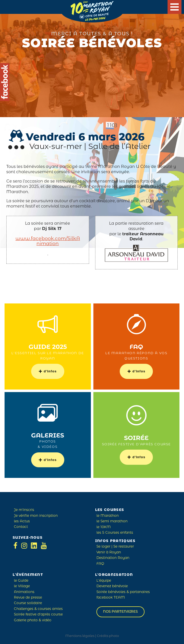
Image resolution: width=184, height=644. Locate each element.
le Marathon (108, 516)
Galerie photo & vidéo (33, 620)
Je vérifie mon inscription (36, 516)
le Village (22, 586)
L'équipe (104, 581)
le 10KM (104, 527)
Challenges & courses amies (38, 609)
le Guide (21, 581)
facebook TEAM (111, 598)
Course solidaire (28, 603)
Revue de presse (28, 598)
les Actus (22, 521)
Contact (21, 527)
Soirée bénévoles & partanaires (123, 592)
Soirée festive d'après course (38, 615)
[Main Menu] (175, 7)
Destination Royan (113, 558)
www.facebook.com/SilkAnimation (48, 242)
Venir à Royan (109, 552)
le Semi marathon (112, 521)
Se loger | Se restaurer (115, 547)
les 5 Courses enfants (115, 533)
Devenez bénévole (112, 586)
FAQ (100, 564)
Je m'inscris (24, 510)
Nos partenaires (120, 612)
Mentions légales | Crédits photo (92, 636)
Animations (24, 592)
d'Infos (48, 371)
